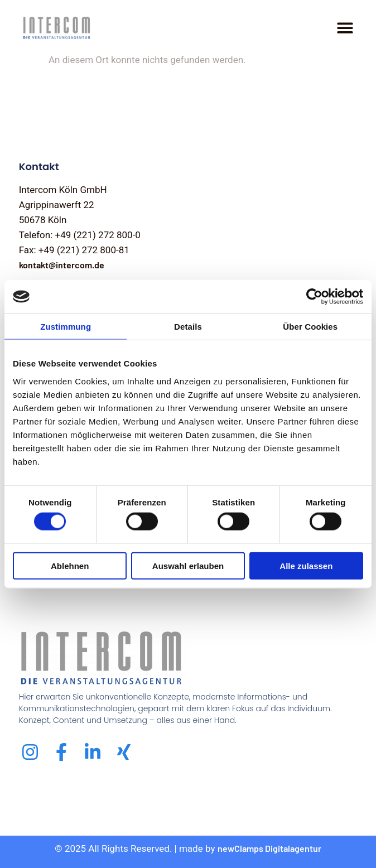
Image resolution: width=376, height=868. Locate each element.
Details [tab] (188, 327)
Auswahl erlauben (188, 565)
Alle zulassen (306, 565)
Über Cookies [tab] (310, 327)
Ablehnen (70, 565)
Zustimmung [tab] (66, 327)
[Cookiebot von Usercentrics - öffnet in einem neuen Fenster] (314, 297)
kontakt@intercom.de (62, 265)
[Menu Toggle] (345, 28)
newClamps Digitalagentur (269, 848)
